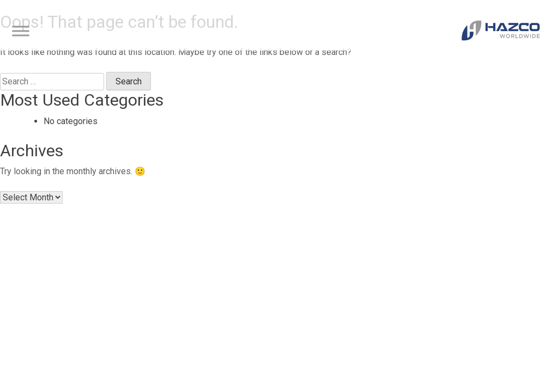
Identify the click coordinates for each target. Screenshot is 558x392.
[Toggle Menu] (21, 31)
